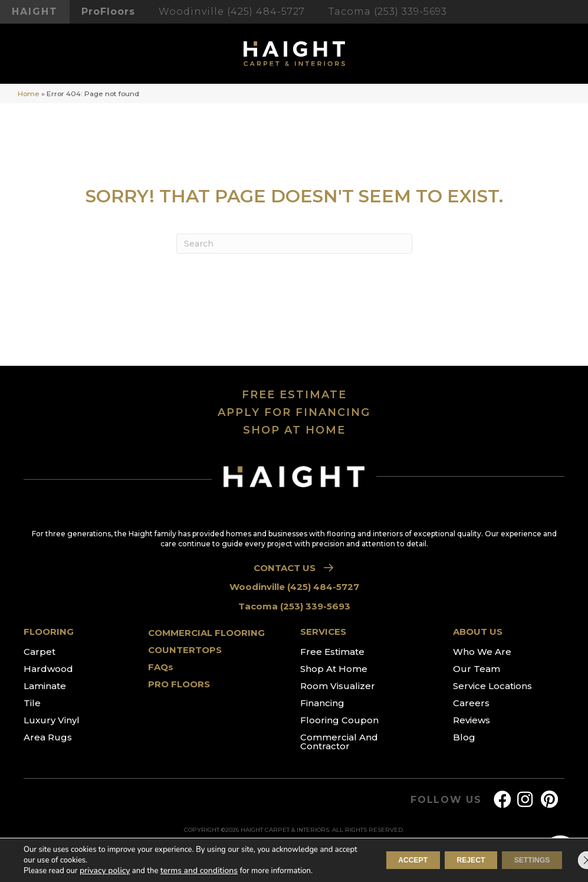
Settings (524, 860)
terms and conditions (193, 871)
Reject (447, 860)
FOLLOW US (446, 800)
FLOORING (49, 632)
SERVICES (323, 632)
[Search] (294, 244)
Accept (373, 860)
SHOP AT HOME (294, 430)
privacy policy (103, 871)
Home (29, 94)
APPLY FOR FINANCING (294, 412)
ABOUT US (478, 632)
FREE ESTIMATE (294, 395)
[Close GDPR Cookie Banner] (569, 860)
